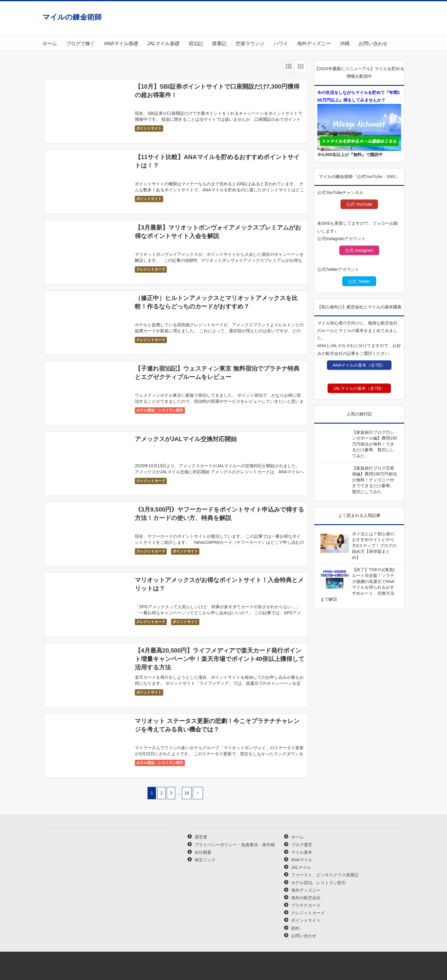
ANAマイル (302, 860)
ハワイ (281, 44)
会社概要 (203, 852)
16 (187, 793)
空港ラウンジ (250, 44)
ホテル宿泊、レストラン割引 (160, 410)
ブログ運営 (302, 845)
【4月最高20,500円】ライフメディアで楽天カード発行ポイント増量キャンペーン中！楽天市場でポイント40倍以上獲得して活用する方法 (220, 659)
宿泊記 (196, 44)
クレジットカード (151, 269)
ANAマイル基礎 (121, 44)
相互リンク (205, 860)
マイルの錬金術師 (72, 17)
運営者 (201, 837)
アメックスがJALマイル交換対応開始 (186, 439)
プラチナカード (306, 905)
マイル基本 (302, 852)
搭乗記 (219, 44)
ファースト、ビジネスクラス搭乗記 (325, 875)
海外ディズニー (314, 44)
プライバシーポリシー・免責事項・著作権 (235, 845)
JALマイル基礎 (163, 44)
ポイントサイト (149, 128)
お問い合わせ (373, 44)
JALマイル (301, 867)
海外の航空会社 (306, 898)
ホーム (50, 44)
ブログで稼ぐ (81, 44)
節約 (295, 928)
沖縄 (345, 44)
